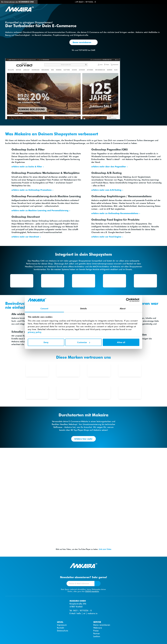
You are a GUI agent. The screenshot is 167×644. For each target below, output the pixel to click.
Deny (46, 342)
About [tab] (123, 308)
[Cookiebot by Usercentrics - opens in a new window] (128, 300)
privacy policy (35, 332)
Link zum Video (105, 549)
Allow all (121, 342)
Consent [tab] (44, 308)
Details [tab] (83, 308)
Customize (84, 342)
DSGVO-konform (92, 591)
